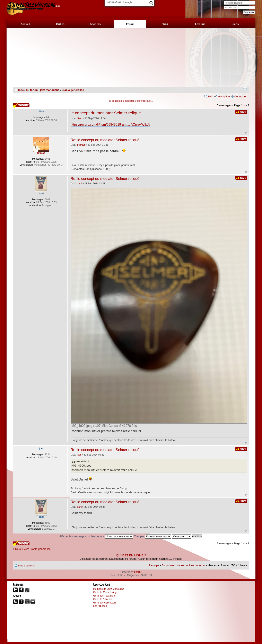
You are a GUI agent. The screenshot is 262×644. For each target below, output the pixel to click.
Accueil (25, 24)
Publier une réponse (21, 105)
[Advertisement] (131, 57)
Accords (95, 24)
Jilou (80, 118)
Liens (235, 24)
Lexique (200, 24)
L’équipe (154, 565)
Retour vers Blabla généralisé (33, 549)
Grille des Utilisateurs (105, 603)
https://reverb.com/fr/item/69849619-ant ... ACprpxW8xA (110, 125)
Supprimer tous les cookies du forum (184, 565)
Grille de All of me (103, 599)
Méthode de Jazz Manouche (109, 589)
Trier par (152, 536)
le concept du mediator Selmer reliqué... (131, 101)
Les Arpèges (100, 606)
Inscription (224, 96)
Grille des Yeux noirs (104, 596)
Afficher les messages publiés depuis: (96, 536)
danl (79, 184)
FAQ (210, 96)
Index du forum (28, 90)
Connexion (241, 96)
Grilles (60, 24)
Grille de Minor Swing (105, 592)
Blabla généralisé (73, 90)
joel (79, 455)
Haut (246, 133)
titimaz (81, 145)
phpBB (138, 572)
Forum (130, 24)
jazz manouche (50, 90)
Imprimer (245, 89)
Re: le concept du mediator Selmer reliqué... (107, 140)
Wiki (165, 24)
